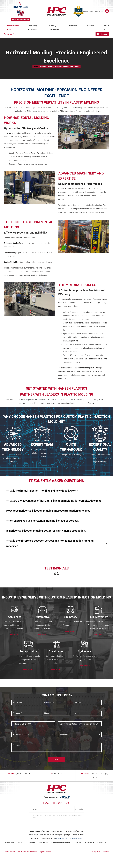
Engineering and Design (33, 28)
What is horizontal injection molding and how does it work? (56, 491)
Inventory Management (54, 28)
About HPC (99, 11)
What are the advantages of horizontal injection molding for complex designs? (56, 501)
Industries (73, 26)
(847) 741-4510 (20, 7)
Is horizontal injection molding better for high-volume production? (56, 531)
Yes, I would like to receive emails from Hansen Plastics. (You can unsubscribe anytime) (57, 816)
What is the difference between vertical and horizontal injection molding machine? (56, 543)
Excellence (90, 26)
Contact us (89, 400)
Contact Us (106, 28)
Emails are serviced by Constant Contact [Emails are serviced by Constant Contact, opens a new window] (69, 838)
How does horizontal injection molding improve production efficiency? (56, 511)
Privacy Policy (96, 852)
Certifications (88, 11)
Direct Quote (102, 34)
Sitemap (106, 852)
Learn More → (15, 635)
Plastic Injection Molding (13, 28)
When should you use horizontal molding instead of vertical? (56, 521)
